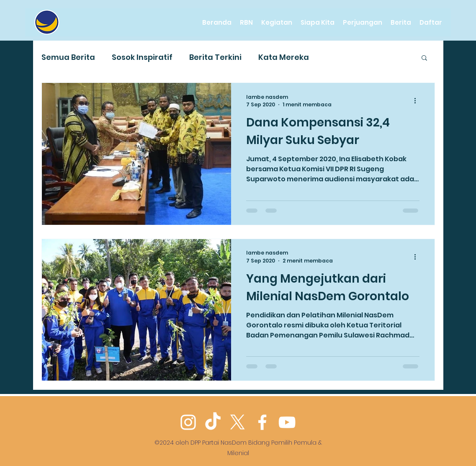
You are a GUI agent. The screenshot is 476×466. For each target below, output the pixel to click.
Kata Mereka (284, 57)
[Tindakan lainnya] (418, 101)
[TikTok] (213, 422)
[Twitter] (238, 422)
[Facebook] (262, 422)
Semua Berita (68, 57)
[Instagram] (188, 422)
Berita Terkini (215, 57)
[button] (424, 58)
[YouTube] (287, 422)
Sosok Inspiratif (142, 57)
